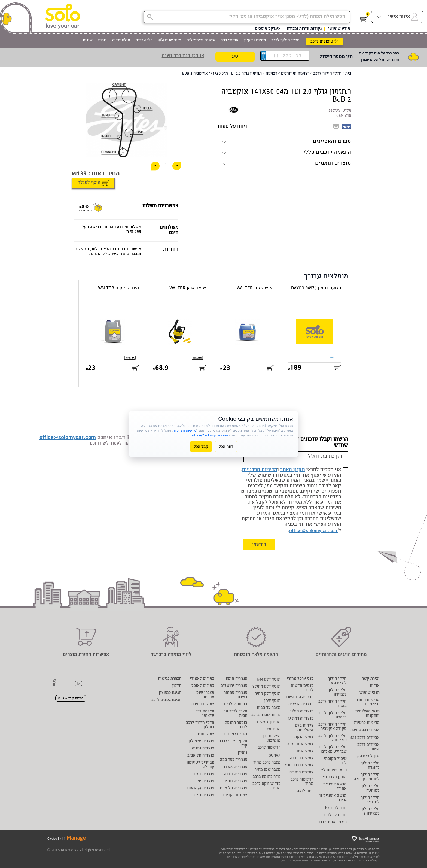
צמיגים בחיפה (203, 705)
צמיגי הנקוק (303, 737)
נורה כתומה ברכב (267, 777)
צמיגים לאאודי (202, 679)
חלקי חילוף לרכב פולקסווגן (333, 738)
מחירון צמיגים (269, 722)
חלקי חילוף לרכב (327, 74)
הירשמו (259, 545)
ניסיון (243, 753)
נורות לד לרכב (335, 815)
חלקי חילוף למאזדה (337, 693)
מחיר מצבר (272, 729)
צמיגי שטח (304, 751)
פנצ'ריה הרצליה (301, 705)
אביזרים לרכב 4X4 (365, 738)
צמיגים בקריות (235, 796)
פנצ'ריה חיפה (237, 679)
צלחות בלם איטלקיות (304, 728)
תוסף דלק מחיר (268, 694)
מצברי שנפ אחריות (205, 695)
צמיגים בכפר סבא (299, 766)
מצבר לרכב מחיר (267, 763)
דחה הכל (226, 446)
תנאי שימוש (370, 693)
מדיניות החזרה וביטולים (368, 702)
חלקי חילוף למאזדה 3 (370, 812)
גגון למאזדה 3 (368, 757)
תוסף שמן (272, 701)
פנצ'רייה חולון (302, 712)
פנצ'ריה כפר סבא (234, 760)
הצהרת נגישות (170, 679)
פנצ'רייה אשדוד (234, 767)
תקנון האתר (293, 470)
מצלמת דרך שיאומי (205, 714)
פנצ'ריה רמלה (203, 774)
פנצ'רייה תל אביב (233, 788)
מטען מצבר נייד (334, 778)
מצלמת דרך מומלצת (271, 739)
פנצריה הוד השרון (299, 697)
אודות (375, 686)
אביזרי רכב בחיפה (365, 730)
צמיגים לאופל (203, 686)
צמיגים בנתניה (301, 773)
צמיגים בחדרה (302, 758)
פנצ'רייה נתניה (235, 781)
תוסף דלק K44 (269, 680)
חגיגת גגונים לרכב (166, 700)
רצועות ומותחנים (295, 74)
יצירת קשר (371, 679)
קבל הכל (201, 446)
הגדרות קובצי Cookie (71, 699)
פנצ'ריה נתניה (203, 749)
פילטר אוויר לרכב (332, 823)
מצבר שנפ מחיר (268, 770)
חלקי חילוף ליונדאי (370, 800)
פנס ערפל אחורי (300, 679)
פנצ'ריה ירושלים (234, 686)
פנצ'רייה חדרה (236, 774)
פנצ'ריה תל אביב (201, 756)
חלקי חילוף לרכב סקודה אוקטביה (333, 727)
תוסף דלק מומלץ (266, 687)
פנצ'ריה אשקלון (201, 742)
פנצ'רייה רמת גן (301, 719)
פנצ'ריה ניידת (203, 796)
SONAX (275, 756)
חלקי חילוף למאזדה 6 (337, 681)
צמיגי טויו (206, 735)
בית (348, 74)
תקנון (177, 686)
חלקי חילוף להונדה (370, 766)
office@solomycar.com (314, 531)
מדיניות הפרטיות (260, 470)
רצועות (271, 74)
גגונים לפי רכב (235, 735)
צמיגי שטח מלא (300, 744)
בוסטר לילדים (236, 705)
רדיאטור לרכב (269, 748)
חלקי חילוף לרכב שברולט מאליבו (333, 750)
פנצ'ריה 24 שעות (201, 788)
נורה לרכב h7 (336, 808)
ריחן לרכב (305, 791)
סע (235, 57)
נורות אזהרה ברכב (266, 715)
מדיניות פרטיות (367, 723)
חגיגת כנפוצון (170, 693)
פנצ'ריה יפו (205, 781)
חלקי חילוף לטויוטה (370, 789)
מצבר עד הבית (269, 708)
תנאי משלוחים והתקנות (367, 714)
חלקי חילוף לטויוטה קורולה (367, 777)
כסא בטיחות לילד (332, 770)
